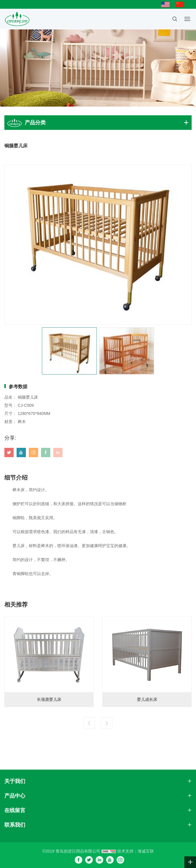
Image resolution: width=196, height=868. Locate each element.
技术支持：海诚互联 (136, 851)
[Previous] (89, 723)
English (167, 4)
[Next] (107, 723)
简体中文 (181, 4)
